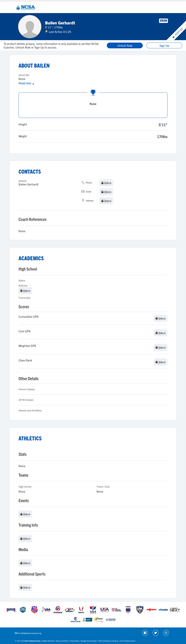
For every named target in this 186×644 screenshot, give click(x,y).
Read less (26, 83)
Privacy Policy (74, 641)
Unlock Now (125, 45)
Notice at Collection (62, 641)
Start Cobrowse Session (128, 641)
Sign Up (164, 45)
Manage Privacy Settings (89, 641)
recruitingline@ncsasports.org (29, 633)
